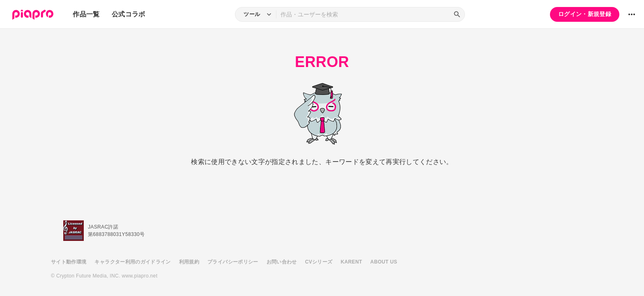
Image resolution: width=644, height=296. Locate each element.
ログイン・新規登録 (585, 14)
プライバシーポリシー (233, 262)
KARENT (352, 262)
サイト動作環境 (69, 262)
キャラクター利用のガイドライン (132, 262)
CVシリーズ (319, 262)
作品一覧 (86, 14)
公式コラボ (129, 14)
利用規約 (189, 262)
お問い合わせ (282, 262)
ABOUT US (384, 262)
